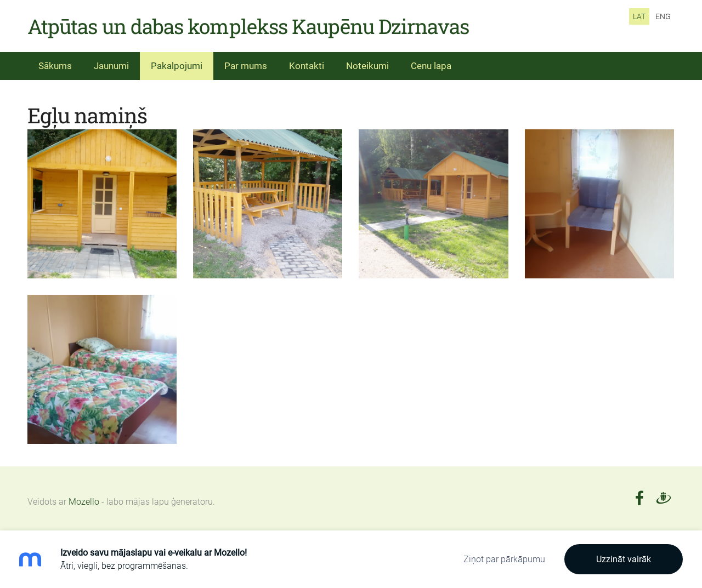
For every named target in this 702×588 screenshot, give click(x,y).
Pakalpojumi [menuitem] (177, 66)
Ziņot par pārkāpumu (504, 559)
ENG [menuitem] (663, 16)
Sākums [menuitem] (55, 66)
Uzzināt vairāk (624, 559)
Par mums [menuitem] (246, 66)
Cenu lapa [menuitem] (431, 66)
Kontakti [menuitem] (307, 66)
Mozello (84, 502)
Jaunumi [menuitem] (111, 66)
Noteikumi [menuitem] (367, 66)
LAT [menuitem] (639, 16)
